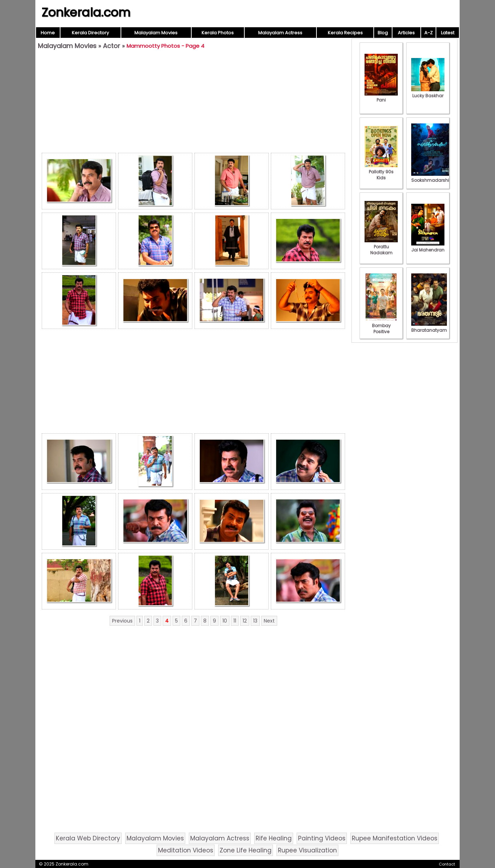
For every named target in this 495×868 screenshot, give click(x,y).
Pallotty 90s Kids (381, 172)
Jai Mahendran (428, 247)
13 (255, 621)
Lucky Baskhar (428, 93)
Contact (447, 864)
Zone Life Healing (246, 850)
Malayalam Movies (156, 33)
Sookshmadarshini (432, 177)
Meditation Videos (186, 850)
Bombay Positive (381, 326)
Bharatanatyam (429, 327)
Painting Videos (322, 838)
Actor (112, 46)
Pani (381, 97)
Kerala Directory (90, 33)
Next (269, 621)
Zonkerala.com (86, 12)
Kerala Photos (218, 33)
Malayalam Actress (280, 33)
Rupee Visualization (307, 850)
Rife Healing (274, 838)
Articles (406, 33)
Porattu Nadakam (381, 247)
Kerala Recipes (345, 33)
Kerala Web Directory (88, 838)
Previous (122, 621)
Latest (448, 33)
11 (235, 621)
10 (225, 621)
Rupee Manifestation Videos (395, 838)
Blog (383, 33)
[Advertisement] (193, 103)
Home (48, 33)
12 (245, 621)
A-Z (429, 33)
